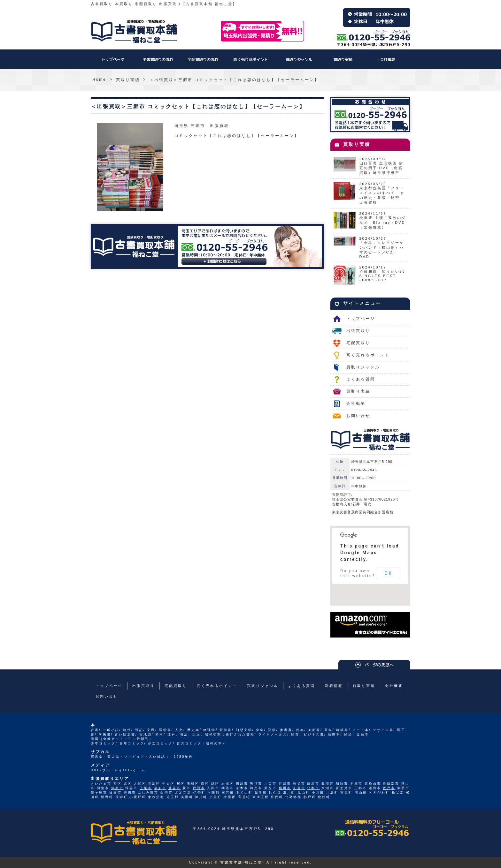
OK (389, 573)
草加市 (160, 788)
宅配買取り (203, 63)
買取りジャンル (298, 63)
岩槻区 (228, 784)
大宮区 (140, 784)
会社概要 (388, 63)
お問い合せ (358, 416)
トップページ (113, 63)
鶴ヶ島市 (99, 793)
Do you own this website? (358, 573)
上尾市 (146, 788)
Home (99, 79)
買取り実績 (343, 63)
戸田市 (199, 788)
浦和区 (193, 784)
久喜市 (299, 788)
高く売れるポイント (250, 63)
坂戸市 (389, 788)
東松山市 (373, 784)
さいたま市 (101, 784)
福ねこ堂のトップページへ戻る (134, 32)
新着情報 (334, 686)
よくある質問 (361, 379)
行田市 (285, 784)
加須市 (342, 784)
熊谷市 (256, 784)
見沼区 (154, 784)
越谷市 (175, 788)
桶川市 (285, 788)
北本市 (313, 788)
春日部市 (391, 784)
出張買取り (158, 63)
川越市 (242, 784)
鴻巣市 (117, 788)
